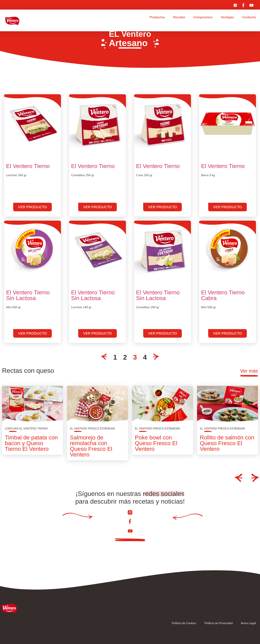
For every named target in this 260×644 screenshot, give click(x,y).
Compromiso (203, 17)
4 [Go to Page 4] (145, 357)
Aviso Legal (248, 623)
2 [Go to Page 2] (125, 357)
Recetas (179, 17)
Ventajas (227, 17)
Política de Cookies (184, 623)
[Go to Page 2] (104, 357)
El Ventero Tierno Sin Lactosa (28, 295)
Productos (157, 17)
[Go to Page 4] (156, 357)
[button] (239, 478)
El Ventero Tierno (28, 166)
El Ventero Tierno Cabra (223, 295)
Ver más (249, 371)
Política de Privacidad (219, 623)
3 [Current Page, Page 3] (135, 357)
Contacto (249, 17)
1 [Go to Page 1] (115, 357)
